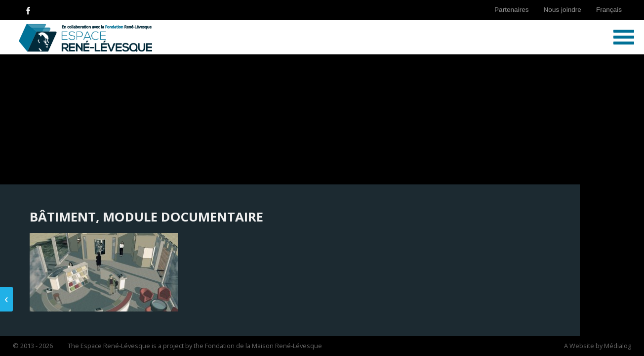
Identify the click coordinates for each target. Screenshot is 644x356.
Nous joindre (563, 10)
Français (609, 10)
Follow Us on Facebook (28, 10)
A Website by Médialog (598, 346)
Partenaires (512, 10)
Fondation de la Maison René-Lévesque (263, 346)
